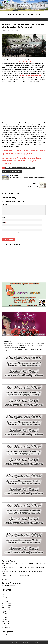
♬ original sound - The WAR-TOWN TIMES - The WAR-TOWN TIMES (23, 350)
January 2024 (6, 602)
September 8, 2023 (8, 31)
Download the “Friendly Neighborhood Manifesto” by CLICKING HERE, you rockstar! (22, 161)
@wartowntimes (8, 341)
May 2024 (5, 600)
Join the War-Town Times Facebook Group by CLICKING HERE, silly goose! (23, 152)
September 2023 (7, 610)
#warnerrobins (22, 345)
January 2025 (6, 592)
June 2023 (5, 614)
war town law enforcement (12, 171)
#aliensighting (20, 348)
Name (4, 218)
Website (4, 228)
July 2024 (4, 596)
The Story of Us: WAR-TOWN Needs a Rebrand (15, 575)
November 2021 (6, 627)
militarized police (12, 168)
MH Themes (35, 642)
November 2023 (6, 606)
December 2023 (6, 604)
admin (18, 31)
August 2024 (5, 594)
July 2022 (4, 616)
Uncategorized (6, 634)
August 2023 (5, 612)
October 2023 (6, 608)
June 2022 (5, 618)
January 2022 (6, 626)
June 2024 (5, 598)
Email (4, 223)
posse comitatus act (27, 168)
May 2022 (5, 620)
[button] (46, 19)
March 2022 (5, 622)
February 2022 (6, 624)
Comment (5, 204)
